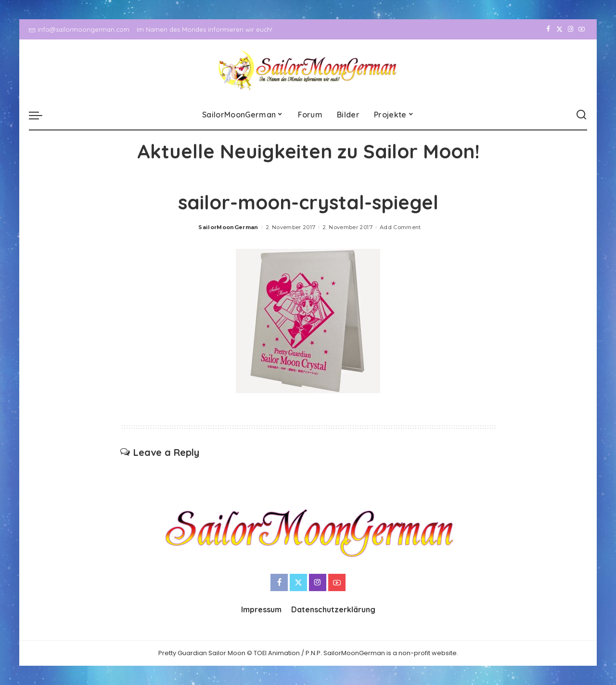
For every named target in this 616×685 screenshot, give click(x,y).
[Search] (581, 115)
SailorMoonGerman (228, 227)
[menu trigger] (40, 115)
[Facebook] (548, 29)
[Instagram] (571, 29)
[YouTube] (582, 29)
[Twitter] (559, 29)
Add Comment (400, 227)
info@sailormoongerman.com (79, 29)
